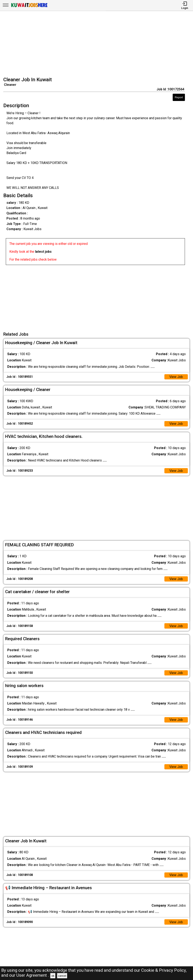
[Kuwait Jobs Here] (29, 7)
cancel (62, 976)
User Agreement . (33, 975)
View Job (176, 377)
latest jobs (43, 252)
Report (179, 97)
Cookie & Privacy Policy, (164, 970)
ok (53, 976)
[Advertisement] (98, 44)
